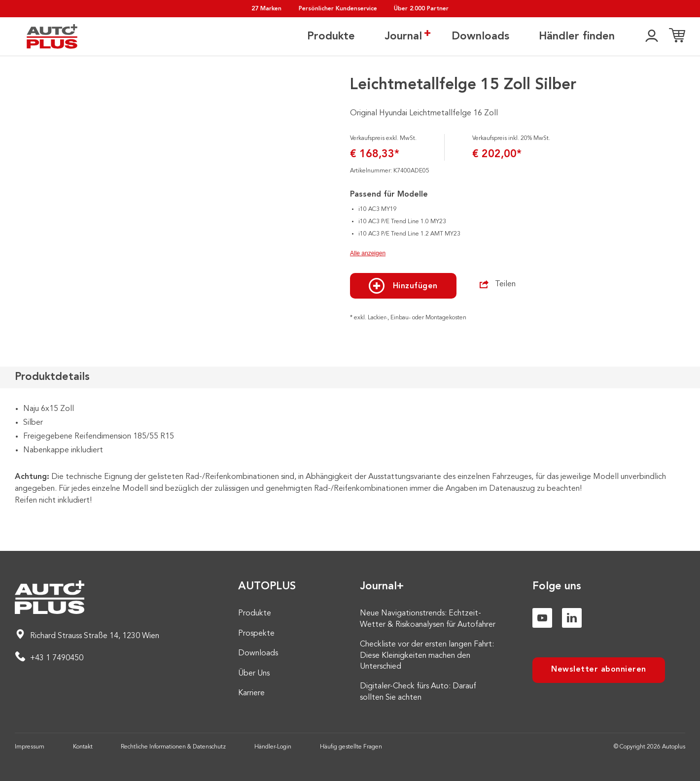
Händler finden (577, 37)
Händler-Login (273, 747)
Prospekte (256, 634)
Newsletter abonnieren (599, 670)
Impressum (30, 747)
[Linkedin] (572, 618)
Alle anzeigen (368, 253)
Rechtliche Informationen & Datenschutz (173, 747)
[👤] (652, 37)
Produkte (331, 37)
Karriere (251, 693)
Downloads (480, 37)
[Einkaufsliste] (677, 37)
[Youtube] (542, 618)
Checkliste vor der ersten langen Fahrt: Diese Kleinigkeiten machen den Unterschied (427, 656)
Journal (403, 36)
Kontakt (83, 747)
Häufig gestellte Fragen (351, 747)
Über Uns (254, 674)
